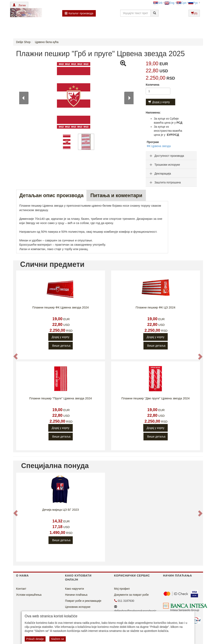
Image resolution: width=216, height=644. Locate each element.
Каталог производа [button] (79, 13)
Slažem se (57, 639)
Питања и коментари (116, 195)
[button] (19, 5)
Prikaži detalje (35, 639)
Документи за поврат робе (132, 595)
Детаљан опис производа (52, 195)
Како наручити (74, 589)
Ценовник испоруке (78, 607)
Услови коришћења (29, 595)
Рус (193, 3)
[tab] (171, 156)
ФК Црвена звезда (159, 146)
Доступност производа (166, 156)
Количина (152, 85)
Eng (169, 3)
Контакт (21, 589)
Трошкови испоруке (164, 165)
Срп (181, 3)
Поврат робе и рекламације (83, 601)
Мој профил (122, 589)
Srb (158, 3)
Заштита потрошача (165, 182)
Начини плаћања (76, 595)
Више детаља (61, 346)
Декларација (160, 174)
